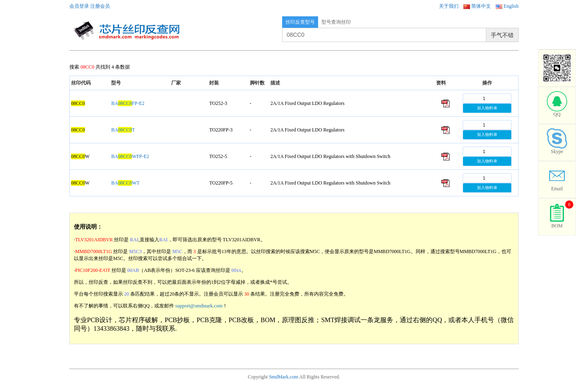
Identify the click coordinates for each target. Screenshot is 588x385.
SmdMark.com (284, 377)
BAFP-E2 (128, 103)
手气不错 (502, 35)
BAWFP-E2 (130, 156)
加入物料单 (487, 108)
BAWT (125, 183)
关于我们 (449, 6)
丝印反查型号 (300, 22)
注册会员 (100, 6)
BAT (123, 130)
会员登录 (79, 6)
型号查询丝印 (336, 22)
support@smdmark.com (199, 306)
